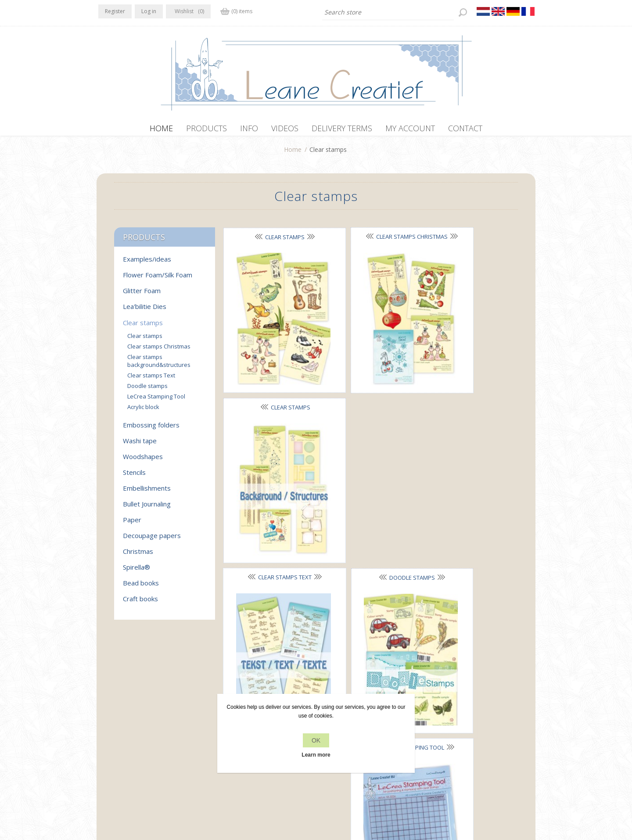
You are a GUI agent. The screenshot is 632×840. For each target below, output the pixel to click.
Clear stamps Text (269, 372)
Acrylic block (270, 504)
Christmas (138, 556)
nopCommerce (257, 793)
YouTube (158, 707)
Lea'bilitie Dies (145, 311)
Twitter (124, 707)
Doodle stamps (367, 373)
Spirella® (136, 571)
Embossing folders (151, 429)
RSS (141, 707)
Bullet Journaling (147, 508)
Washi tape (140, 445)
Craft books (140, 603)
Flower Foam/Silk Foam (158, 279)
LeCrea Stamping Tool (156, 401)
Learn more (316, 755)
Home (293, 154)
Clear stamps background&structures (159, 365)
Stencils (134, 477)
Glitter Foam (142, 295)
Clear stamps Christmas (159, 351)
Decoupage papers (152, 540)
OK (316, 740)
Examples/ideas (147, 263)
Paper (132, 524)
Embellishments (147, 492)
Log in (149, 11)
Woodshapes (143, 461)
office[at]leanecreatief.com (137, 743)
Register (115, 11)
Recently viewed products (464, 708)
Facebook (107, 707)
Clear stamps (269, 241)
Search (438, 725)
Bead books (141, 587)
